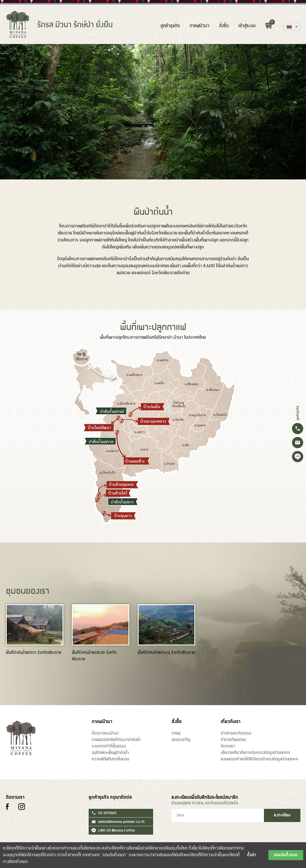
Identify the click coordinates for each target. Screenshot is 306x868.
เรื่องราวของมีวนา (105, 733)
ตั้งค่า (252, 855)
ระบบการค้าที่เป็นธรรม (109, 746)
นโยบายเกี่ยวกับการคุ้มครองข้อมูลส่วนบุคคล (255, 753)
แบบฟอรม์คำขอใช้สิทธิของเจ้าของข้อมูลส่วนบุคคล (259, 759)
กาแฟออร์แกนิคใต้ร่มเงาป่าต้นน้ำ (116, 740)
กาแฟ (176, 733)
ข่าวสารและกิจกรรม (236, 733)
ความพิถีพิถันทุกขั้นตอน (110, 759)
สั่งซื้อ (224, 26)
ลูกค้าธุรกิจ (170, 26)
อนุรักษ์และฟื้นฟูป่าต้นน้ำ (110, 753)
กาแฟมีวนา (199, 26)
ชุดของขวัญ (181, 740)
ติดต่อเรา (228, 746)
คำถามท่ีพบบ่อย (233, 740)
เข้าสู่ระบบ (247, 26)
